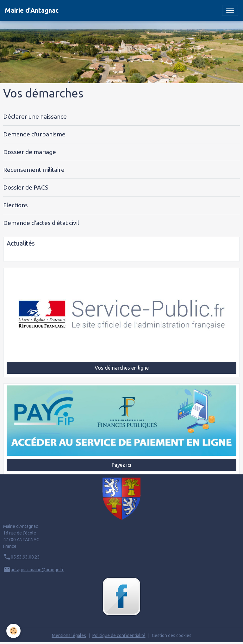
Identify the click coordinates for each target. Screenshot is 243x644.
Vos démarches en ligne (122, 368)
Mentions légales (69, 635)
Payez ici (121, 465)
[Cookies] (13, 631)
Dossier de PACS (26, 187)
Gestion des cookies (172, 635)
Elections (16, 205)
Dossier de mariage (30, 152)
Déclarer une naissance (35, 116)
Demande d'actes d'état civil (41, 223)
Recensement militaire (34, 170)
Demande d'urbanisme (34, 134)
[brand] (32, 10)
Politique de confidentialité (119, 635)
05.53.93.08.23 (25, 557)
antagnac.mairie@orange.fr (37, 570)
